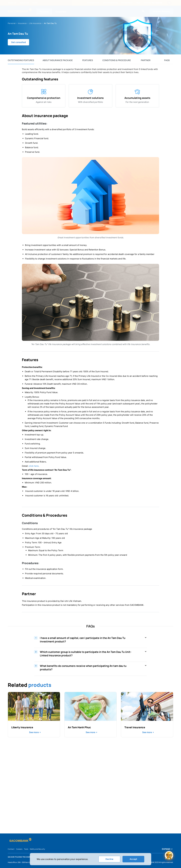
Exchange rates (110, 3)
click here (34, 466)
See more (34, 732)
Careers (19, 849)
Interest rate (93, 3)
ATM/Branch (127, 3)
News (35, 3)
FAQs (138, 3)
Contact (11, 849)
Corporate (61, 12)
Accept (133, 859)
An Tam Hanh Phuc (79, 727)
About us (12, 3)
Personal (44, 12)
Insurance (22, 23)
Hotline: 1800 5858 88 (153, 3)
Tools (26, 849)
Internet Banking (161, 11)
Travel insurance (135, 727)
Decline (109, 859)
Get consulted (18, 42)
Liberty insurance (22, 727)
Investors (24, 3)
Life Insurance (35, 23)
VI (169, 3)
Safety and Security (37, 849)
